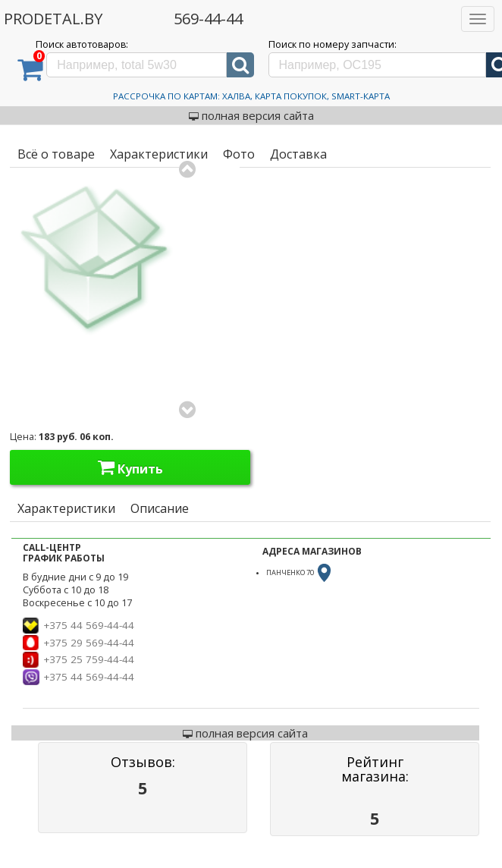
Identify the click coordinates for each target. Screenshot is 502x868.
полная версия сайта (251, 115)
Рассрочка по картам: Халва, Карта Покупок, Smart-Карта (251, 96)
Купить (130, 467)
